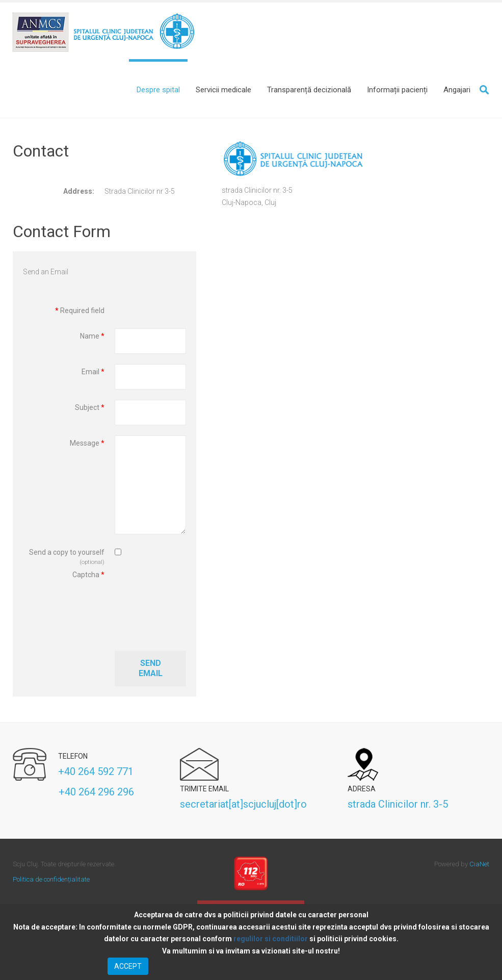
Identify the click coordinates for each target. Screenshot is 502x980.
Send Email (151, 671)
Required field (80, 314)
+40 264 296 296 (73, 795)
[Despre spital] (158, 90)
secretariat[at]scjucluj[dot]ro (243, 807)
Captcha (88, 578)
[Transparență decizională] (309, 90)
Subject (90, 410)
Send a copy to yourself (67, 555)
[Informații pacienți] (397, 90)
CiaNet (479, 867)
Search (484, 90)
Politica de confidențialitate (51, 882)
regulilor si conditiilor (271, 939)
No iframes (355, 352)
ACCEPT (128, 966)
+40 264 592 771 (96, 774)
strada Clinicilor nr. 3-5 (398, 807)
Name (92, 339)
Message (87, 446)
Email (93, 375)
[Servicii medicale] (223, 90)
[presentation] (156, 607)
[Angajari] (457, 90)
